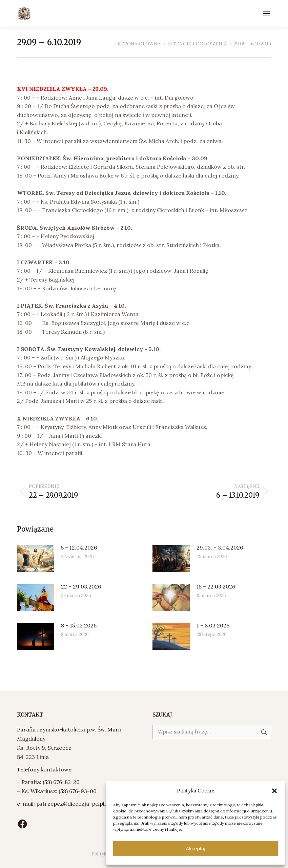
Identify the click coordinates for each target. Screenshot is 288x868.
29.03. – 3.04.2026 (220, 547)
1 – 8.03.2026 (213, 625)
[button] (274, 791)
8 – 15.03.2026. (79, 625)
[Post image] (36, 559)
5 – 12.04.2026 (79, 547)
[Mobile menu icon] (267, 14)
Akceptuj (196, 849)
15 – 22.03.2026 (216, 586)
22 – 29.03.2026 (81, 586)
